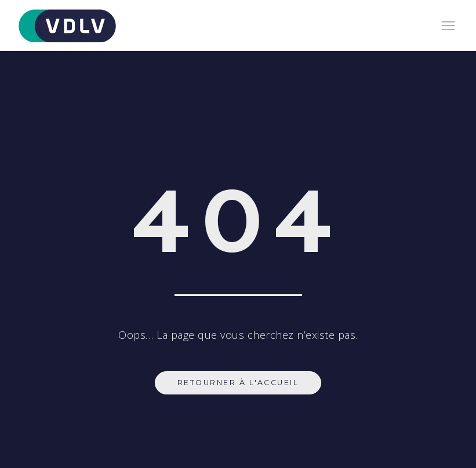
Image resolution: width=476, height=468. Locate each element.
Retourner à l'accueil (238, 383)
